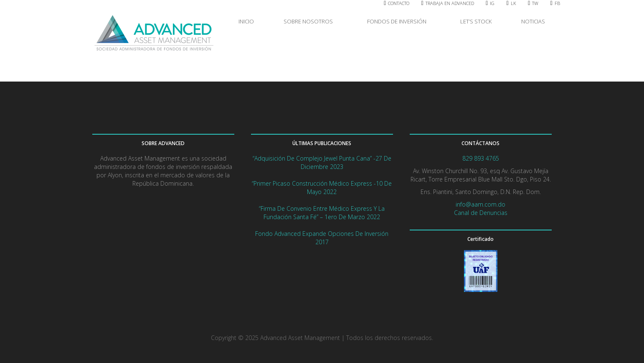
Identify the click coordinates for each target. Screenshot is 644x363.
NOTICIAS (533, 21)
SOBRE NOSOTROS (310, 21)
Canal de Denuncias (481, 213)
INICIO (246, 21)
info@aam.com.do (480, 204)
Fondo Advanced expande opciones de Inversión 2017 (322, 238)
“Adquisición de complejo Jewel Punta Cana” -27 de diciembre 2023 (322, 162)
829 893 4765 (481, 158)
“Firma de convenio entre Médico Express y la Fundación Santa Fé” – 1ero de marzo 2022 (322, 213)
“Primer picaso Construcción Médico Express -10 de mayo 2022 (322, 188)
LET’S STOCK (476, 21)
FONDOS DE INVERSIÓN (399, 21)
